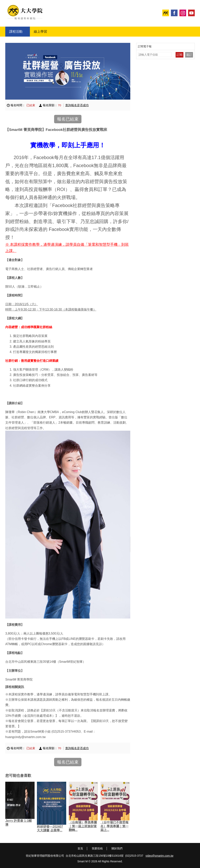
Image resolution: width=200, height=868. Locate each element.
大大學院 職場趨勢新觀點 (25, 12)
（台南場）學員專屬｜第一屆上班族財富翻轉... (83, 826)
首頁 (80, 848)
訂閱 (179, 55)
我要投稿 (97, 848)
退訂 (189, 55)
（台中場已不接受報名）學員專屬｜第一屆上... (114, 826)
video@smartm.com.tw (159, 856)
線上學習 (40, 32)
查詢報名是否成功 (77, 105)
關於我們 (117, 848)
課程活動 (16, 32)
